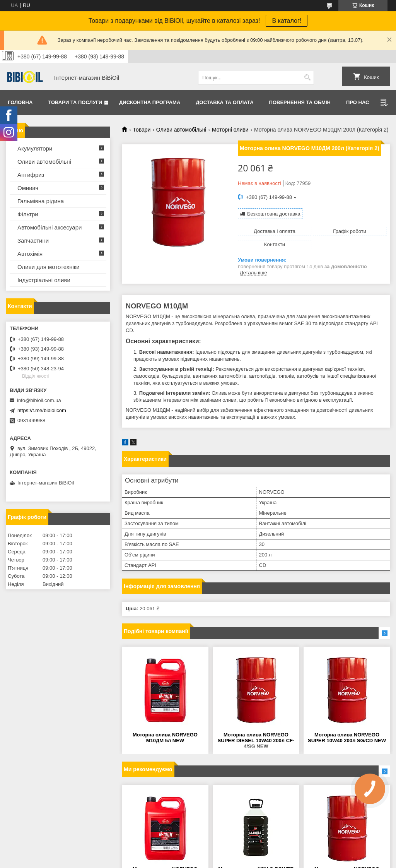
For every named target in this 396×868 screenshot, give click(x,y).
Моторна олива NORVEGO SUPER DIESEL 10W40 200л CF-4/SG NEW (256, 740)
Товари (142, 130)
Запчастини (33, 241)
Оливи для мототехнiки (49, 267)
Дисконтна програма (150, 102)
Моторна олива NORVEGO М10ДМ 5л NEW (165, 738)
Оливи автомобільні (181, 130)
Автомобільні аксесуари (49, 227)
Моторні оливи (230, 130)
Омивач (28, 188)
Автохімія (30, 254)
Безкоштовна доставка (274, 214)
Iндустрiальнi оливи (44, 280)
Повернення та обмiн (300, 102)
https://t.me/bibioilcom (42, 410)
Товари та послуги (75, 102)
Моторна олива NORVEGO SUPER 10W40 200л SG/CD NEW (347, 738)
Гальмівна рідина (41, 201)
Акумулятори (35, 148)
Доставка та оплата (224, 102)
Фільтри (28, 214)
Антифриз (31, 175)
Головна (20, 102)
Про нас (358, 102)
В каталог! (287, 21)
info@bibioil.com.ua (39, 400)
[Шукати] (307, 78)
